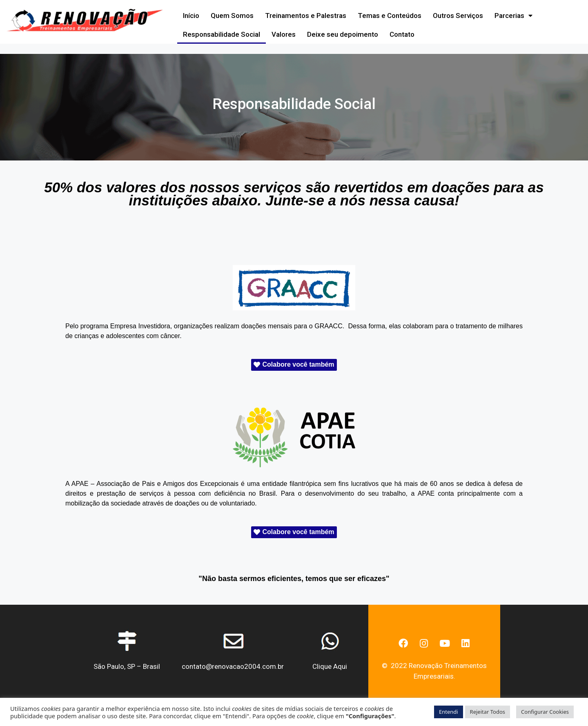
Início (191, 16)
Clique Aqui (330, 666)
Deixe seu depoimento (343, 34)
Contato (402, 34)
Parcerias (513, 16)
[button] (294, 365)
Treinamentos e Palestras (306, 16)
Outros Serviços (458, 16)
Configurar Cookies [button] (545, 712)
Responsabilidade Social (222, 34)
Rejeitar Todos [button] (488, 712)
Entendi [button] (449, 712)
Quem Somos (232, 16)
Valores (284, 34)
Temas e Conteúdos (390, 16)
